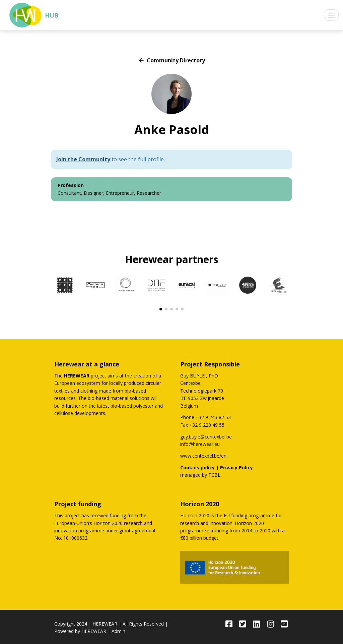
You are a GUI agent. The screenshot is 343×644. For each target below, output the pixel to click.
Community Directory (171, 60)
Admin (118, 631)
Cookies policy (197, 467)
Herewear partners (172, 259)
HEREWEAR (105, 624)
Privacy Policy (236, 467)
